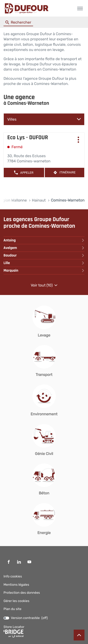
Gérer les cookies (16, 601)
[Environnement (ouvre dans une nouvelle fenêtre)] (44, 401)
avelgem (44, 248)
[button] (80, 8)
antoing (44, 240)
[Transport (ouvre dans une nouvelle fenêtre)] (44, 361)
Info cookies (13, 577)
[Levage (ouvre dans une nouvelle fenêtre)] (44, 322)
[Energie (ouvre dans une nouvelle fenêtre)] (44, 519)
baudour (44, 255)
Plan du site (12, 609)
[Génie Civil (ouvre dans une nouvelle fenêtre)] (44, 440)
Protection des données (22, 593)
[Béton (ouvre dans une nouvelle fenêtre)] (44, 480)
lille (44, 263)
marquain (44, 271)
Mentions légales (16, 585)
